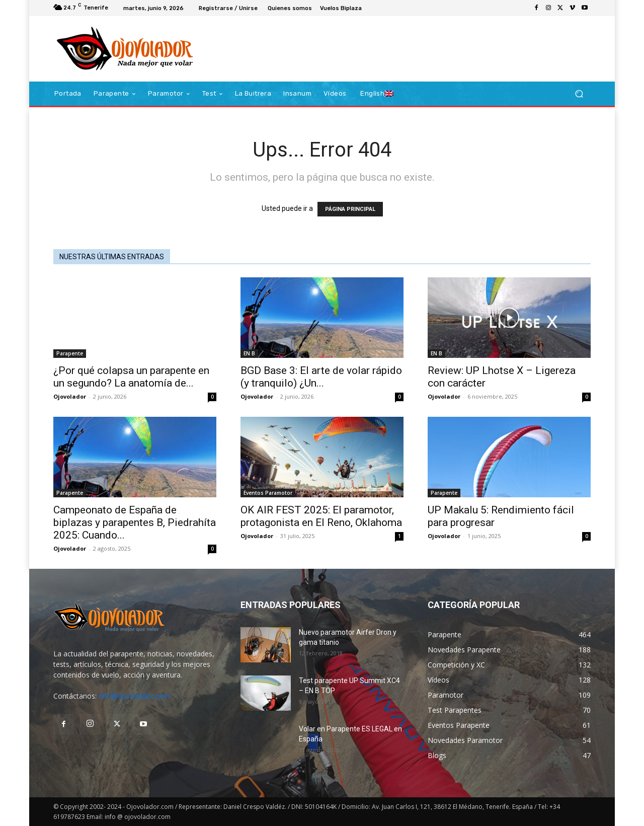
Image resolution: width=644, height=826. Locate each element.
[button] (579, 94)
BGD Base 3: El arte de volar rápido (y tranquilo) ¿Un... (321, 377)
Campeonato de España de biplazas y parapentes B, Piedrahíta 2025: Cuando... (135, 522)
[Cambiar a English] (377, 94)
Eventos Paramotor (268, 493)
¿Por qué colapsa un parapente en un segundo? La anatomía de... (131, 377)
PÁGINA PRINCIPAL (350, 209)
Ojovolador (70, 396)
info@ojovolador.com (134, 696)
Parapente (70, 353)
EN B (249, 353)
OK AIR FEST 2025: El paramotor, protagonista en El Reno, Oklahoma (321, 516)
